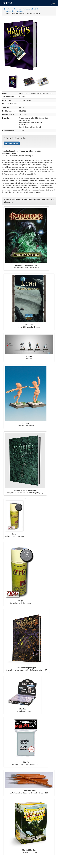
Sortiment (18, 9)
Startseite (8, 9)
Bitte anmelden (12, 143)
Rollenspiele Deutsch (31, 9)
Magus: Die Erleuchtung (14, 11)
